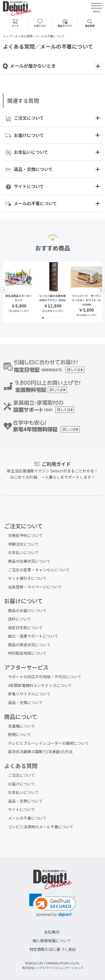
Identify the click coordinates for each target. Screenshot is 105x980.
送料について (20, 619)
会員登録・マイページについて (35, 587)
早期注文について (23, 544)
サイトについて (25, 186)
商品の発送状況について (29, 645)
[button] (43, 318)
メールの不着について (31, 203)
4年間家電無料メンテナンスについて (40, 685)
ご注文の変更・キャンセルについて (39, 570)
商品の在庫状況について (29, 561)
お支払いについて (27, 152)
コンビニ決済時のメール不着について (41, 827)
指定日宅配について (25, 627)
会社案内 (52, 932)
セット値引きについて (27, 578)
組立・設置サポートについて (33, 636)
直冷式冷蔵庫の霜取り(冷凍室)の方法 (40, 751)
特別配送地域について (27, 653)
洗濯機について (21, 726)
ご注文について (25, 118)
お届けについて (25, 135)
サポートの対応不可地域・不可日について (45, 677)
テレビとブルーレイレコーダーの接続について (49, 743)
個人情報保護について (52, 941)
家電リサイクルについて (29, 694)
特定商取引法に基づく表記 (53, 949)
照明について (20, 734)
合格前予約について (25, 535)
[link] (52, 905)
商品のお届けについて (27, 610)
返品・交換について (29, 169)
